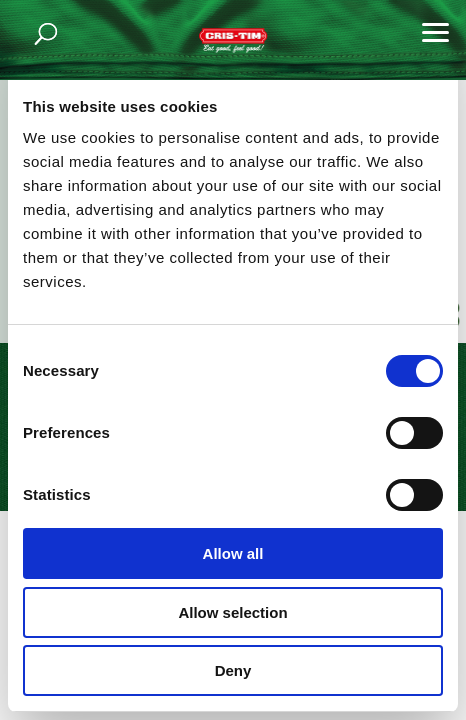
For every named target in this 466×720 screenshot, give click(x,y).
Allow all (233, 553)
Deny (233, 670)
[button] (436, 30)
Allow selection (232, 612)
